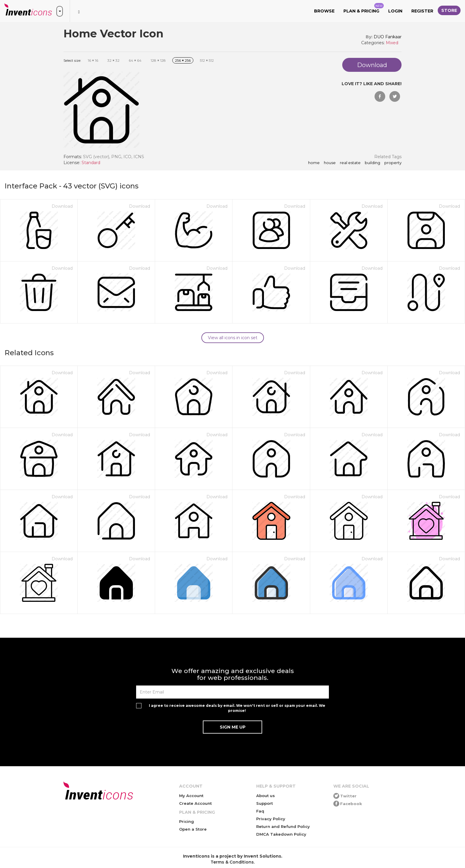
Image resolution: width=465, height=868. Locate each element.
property (393, 163)
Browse (324, 11)
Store (449, 10)
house (330, 163)
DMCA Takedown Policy (281, 834)
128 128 (158, 60)
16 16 (93, 60)
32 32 (113, 60)
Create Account (195, 803)
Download (62, 206)
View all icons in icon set (233, 338)
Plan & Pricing (364, 8)
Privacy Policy (271, 819)
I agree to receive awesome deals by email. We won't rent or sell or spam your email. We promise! (237, 708)
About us (266, 796)
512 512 (207, 60)
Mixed (392, 43)
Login (395, 11)
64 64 (135, 60)
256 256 (183, 60)
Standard (91, 163)
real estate (350, 163)
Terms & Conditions (232, 862)
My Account (191, 796)
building (372, 163)
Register (422, 11)
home (314, 163)
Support (265, 803)
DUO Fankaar (388, 37)
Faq (260, 811)
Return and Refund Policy (283, 826)
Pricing (187, 821)
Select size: (72, 60)
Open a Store (193, 829)
